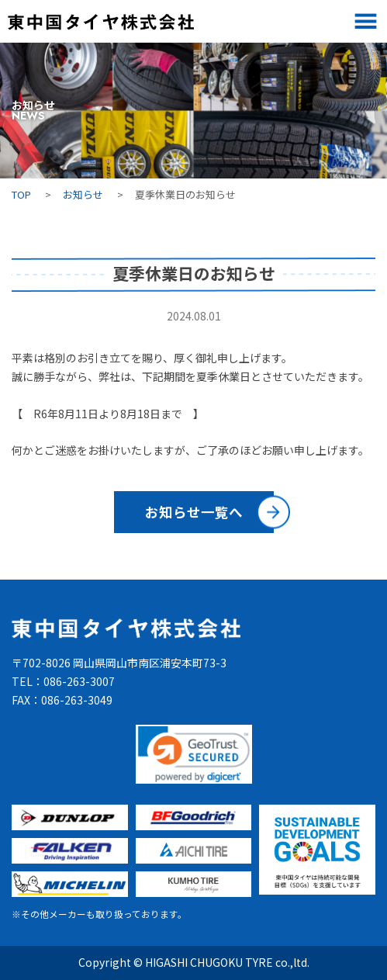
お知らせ (83, 194)
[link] (194, 754)
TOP (21, 194)
